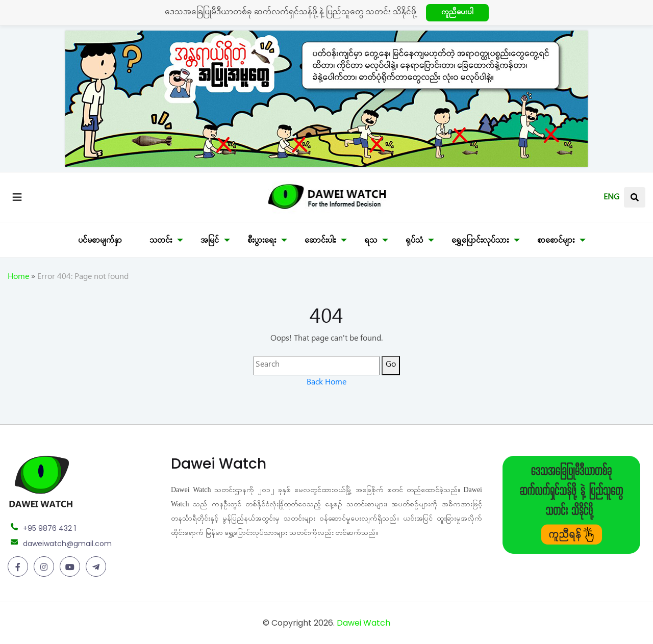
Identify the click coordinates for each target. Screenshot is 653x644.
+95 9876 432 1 (49, 528)
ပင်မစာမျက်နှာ (100, 242)
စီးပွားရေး (262, 242)
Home (18, 278)
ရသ (371, 242)
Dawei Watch (363, 623)
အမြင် (210, 242)
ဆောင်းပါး (320, 242)
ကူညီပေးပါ (457, 14)
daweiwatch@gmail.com (67, 544)
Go (391, 366)
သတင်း (161, 242)
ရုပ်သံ (414, 242)
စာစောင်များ (556, 242)
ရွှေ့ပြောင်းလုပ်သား (480, 242)
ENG (611, 198)
